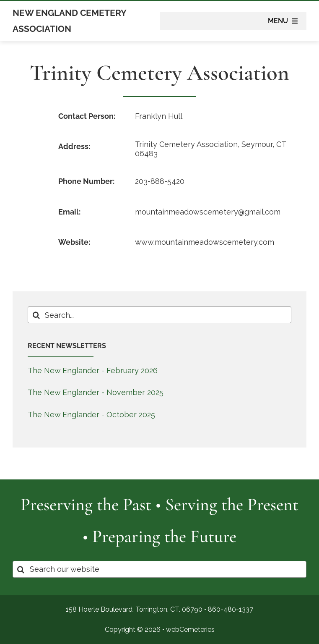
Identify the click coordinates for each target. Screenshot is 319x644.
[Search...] (159, 315)
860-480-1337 (231, 609)
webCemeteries (190, 630)
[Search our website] (159, 569)
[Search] (36, 315)
